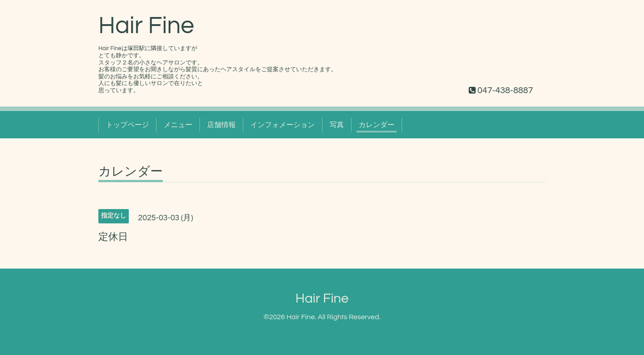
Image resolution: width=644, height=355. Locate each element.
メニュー (178, 125)
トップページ (127, 125)
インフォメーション (283, 125)
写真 (337, 125)
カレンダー (377, 125)
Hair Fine (146, 26)
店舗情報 (221, 125)
